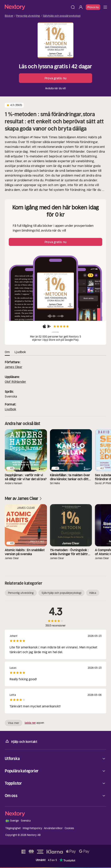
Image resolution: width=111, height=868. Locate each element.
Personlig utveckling (28, 16)
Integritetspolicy (32, 828)
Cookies (69, 828)
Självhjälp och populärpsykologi (62, 16)
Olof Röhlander (15, 382)
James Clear (14, 367)
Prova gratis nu (55, 78)
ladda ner (30, 723)
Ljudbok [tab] (20, 352)
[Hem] (37, 7)
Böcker (9, 16)
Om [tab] (7, 352)
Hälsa (93, 593)
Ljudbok (10, 409)
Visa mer (14, 723)
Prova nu (93, 7)
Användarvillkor (53, 828)
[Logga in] (81, 7)
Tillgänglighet (13, 828)
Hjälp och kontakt (21, 741)
